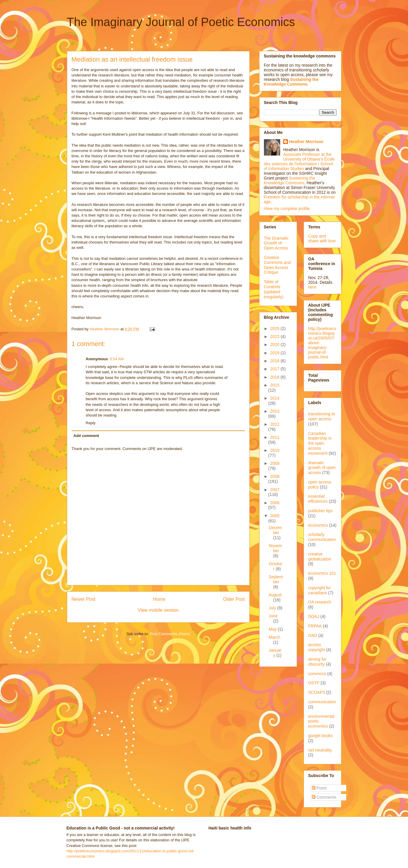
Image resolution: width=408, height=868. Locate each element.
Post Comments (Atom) (170, 634)
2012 (275, 424)
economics (318, 525)
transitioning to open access (322, 416)
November (275, 548)
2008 (275, 476)
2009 (275, 463)
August (275, 595)
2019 (275, 353)
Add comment (86, 436)
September (276, 579)
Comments (324, 797)
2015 (275, 385)
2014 (275, 398)
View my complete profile (287, 209)
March (274, 637)
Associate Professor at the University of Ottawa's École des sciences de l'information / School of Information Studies (299, 161)
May (273, 629)
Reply (91, 423)
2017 (275, 369)
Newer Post (84, 599)
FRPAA (315, 626)
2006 (275, 503)
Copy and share (322, 238)
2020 (275, 345)
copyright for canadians (320, 590)
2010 (275, 450)
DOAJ (314, 616)
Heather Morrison (306, 142)
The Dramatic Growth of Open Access (276, 243)
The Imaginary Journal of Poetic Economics (181, 22)
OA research (320, 602)
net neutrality (320, 750)
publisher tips (321, 511)
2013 (275, 411)
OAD (313, 635)
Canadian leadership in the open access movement (320, 443)
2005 (275, 516)
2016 (275, 377)
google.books (321, 736)
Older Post (234, 599)
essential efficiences (318, 499)
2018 (275, 361)
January (275, 653)
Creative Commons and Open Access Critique (277, 265)
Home (159, 599)
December (275, 530)
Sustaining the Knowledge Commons (290, 180)
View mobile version (158, 610)
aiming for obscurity (317, 662)
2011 (275, 437)
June (273, 616)
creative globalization (320, 556)
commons (317, 674)
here (312, 287)
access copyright (317, 647)
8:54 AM (117, 359)
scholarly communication (322, 537)
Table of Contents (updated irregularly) (274, 289)
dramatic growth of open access (322, 468)
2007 (275, 490)
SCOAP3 (317, 692)
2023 (275, 337)
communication (322, 702)
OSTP (314, 683)
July (273, 608)
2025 (275, 329)
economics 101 (322, 573)
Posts (319, 788)
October (275, 566)
